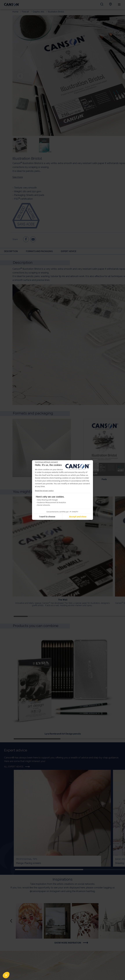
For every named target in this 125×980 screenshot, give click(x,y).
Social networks (44, 505)
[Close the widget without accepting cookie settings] (46, 462)
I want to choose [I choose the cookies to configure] (47, 517)
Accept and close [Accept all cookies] (78, 517)
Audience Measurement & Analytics (52, 502)
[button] (6, 975)
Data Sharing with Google (47, 500)
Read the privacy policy (44, 491)
